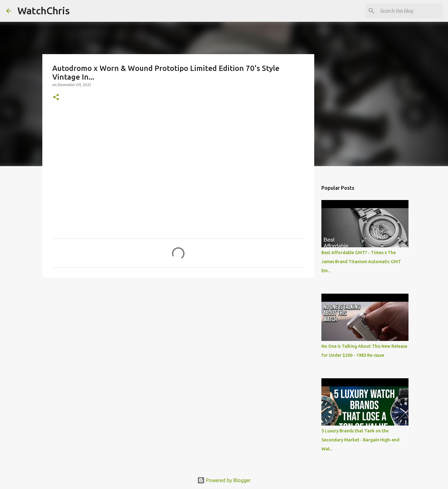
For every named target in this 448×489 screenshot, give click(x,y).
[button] (56, 98)
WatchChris (44, 11)
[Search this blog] (410, 11)
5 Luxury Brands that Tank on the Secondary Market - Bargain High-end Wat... (360, 440)
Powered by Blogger (224, 480)
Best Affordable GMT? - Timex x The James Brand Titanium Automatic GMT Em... (361, 262)
